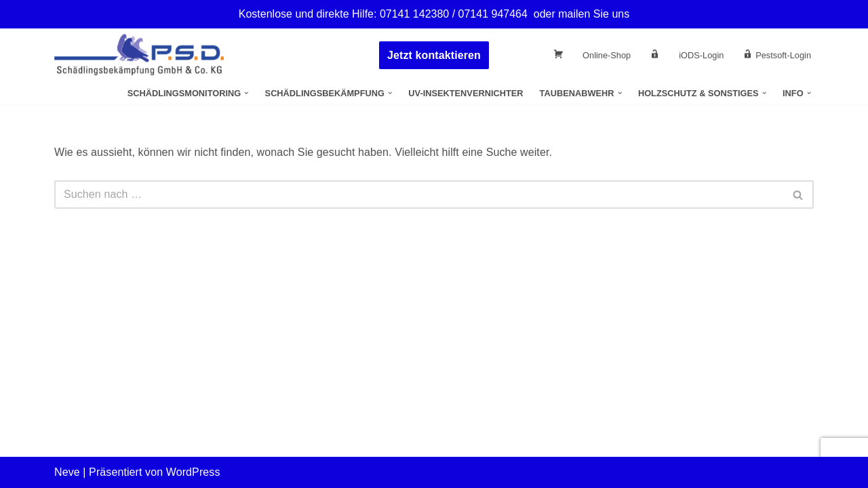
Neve (67, 472)
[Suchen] (419, 195)
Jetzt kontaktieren (434, 55)
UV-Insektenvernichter (466, 93)
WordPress (193, 472)
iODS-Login (701, 55)
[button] (246, 93)
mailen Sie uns (594, 14)
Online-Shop (607, 55)
